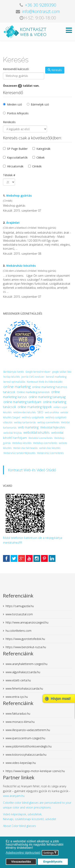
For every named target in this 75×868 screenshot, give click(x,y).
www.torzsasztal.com (19, 614)
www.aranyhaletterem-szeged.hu (26, 664)
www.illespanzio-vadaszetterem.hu (28, 730)
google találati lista (62, 372)
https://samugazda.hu (20, 606)
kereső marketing (56, 377)
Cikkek (40, 157)
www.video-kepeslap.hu (21, 763)
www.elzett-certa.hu (18, 680)
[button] (34, 848)
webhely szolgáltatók (33, 417)
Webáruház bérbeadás (25, 448)
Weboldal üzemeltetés (40, 438)
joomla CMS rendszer (33, 377)
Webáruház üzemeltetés (50, 453)
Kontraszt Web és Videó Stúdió (32, 470)
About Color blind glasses (19, 826)
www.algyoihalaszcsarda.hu (23, 672)
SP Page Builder (17, 149)
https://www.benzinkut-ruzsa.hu (26, 647)
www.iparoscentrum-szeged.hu (25, 738)
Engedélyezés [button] (53, 862)
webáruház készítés (50, 448)
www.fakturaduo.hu (18, 714)
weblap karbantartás (25, 422)
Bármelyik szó (40, 104)
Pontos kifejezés (18, 113)
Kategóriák (43, 149)
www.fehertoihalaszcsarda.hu (24, 688)
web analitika (52, 412)
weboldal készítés (36, 432)
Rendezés (9, 122)
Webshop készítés (22, 443)
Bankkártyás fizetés (14, 372)
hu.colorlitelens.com (18, 631)
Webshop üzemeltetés (45, 443)
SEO (40, 412)
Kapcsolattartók (17, 157)
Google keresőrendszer (38, 372)
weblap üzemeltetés (48, 422)
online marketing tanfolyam (22, 402)
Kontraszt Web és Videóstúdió (45, 382)
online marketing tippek (35, 407)
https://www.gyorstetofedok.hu (25, 639)
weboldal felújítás (13, 433)
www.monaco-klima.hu (20, 722)
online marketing (17, 387)
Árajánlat (13, 223)
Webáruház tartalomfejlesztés (19, 453)
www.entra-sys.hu (17, 697)
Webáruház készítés (21, 266)
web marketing (28, 427)
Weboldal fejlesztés (53, 427)
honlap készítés (12, 377)
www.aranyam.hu (14, 796)
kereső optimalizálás (14, 382)
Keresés (55, 70)
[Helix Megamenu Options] (69, 31)
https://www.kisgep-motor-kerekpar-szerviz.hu (35, 771)
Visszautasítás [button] (21, 862)
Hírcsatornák (15, 166)
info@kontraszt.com (41, 11)
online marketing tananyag (47, 397)
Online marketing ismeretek (33, 392)
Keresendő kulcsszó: (16, 69)
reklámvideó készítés (24, 412)
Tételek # (9, 175)
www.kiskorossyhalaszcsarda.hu (26, 755)
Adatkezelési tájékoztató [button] (23, 853)
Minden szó (14, 104)
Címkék (37, 166)
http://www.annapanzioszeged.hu (27, 622)
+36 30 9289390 (40, 5)
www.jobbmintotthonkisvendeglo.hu (29, 746)
